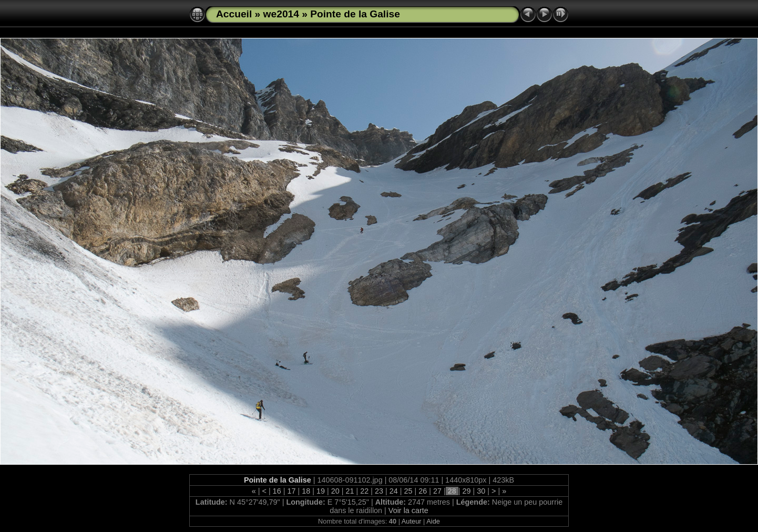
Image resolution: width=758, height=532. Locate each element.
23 (379, 491)
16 (277, 491)
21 (350, 491)
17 (291, 491)
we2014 (281, 14)
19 (321, 491)
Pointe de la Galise (355, 14)
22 (364, 491)
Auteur (412, 521)
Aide (433, 521)
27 (437, 491)
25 (408, 491)
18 (306, 491)
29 (467, 491)
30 (481, 491)
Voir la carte (408, 510)
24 (394, 491)
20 (335, 491)
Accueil (234, 14)
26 (423, 491)
